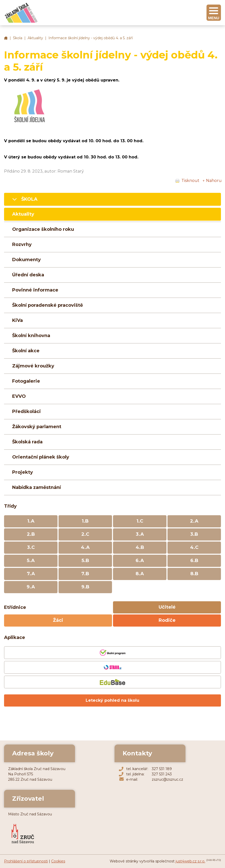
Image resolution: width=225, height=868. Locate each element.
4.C (194, 547)
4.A (85, 547)
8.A (140, 574)
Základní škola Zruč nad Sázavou (6, 38)
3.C (31, 547)
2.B (31, 534)
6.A (140, 561)
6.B (194, 561)
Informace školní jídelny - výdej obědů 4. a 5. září (91, 38)
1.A (31, 521)
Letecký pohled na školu (113, 700)
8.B (194, 574)
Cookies (58, 861)
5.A (31, 561)
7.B (85, 574)
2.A (194, 521)
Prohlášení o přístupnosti (26, 861)
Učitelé (167, 607)
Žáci (58, 620)
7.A (31, 574)
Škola (18, 38)
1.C (140, 521)
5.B (85, 561)
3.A (140, 534)
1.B (85, 521)
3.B (194, 534)
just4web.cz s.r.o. (190, 861)
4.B (140, 547)
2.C (85, 534)
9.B (85, 587)
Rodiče (167, 620)
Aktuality (35, 38)
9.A (31, 587)
